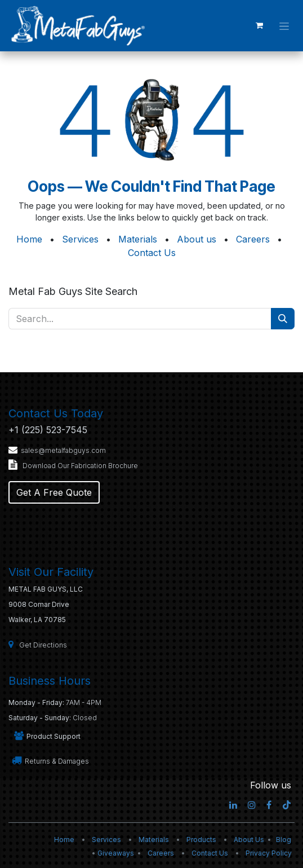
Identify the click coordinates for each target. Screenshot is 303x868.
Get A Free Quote (54, 492)
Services (80, 239)
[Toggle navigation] (284, 25)
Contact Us (152, 253)
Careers (253, 239)
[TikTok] (287, 805)
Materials (138, 239)
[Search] (283, 319)
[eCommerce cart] (259, 25)
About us (197, 239)
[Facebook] (269, 805)
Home (29, 239)
